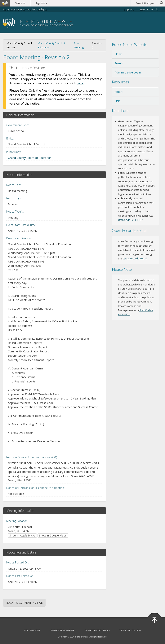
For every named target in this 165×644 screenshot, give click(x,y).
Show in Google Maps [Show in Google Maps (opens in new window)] (53, 535)
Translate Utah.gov (130, 631)
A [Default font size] (152, 9)
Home (119, 54)
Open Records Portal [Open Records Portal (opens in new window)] (135, 258)
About (119, 92)
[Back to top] (154, 620)
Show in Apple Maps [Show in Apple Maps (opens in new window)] (22, 535)
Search (119, 63)
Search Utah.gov (145, 3)
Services (21, 3)
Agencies (42, 3)
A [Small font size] (148, 10)
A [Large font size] (157, 9)
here (80, 83)
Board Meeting (79, 45)
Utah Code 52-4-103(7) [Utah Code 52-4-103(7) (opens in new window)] (131, 220)
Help (118, 101)
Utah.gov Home (32, 631)
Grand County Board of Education (52, 45)
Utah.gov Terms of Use (62, 631)
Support (129, 9)
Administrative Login (128, 72)
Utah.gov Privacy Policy (97, 631)
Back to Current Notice (24, 603)
